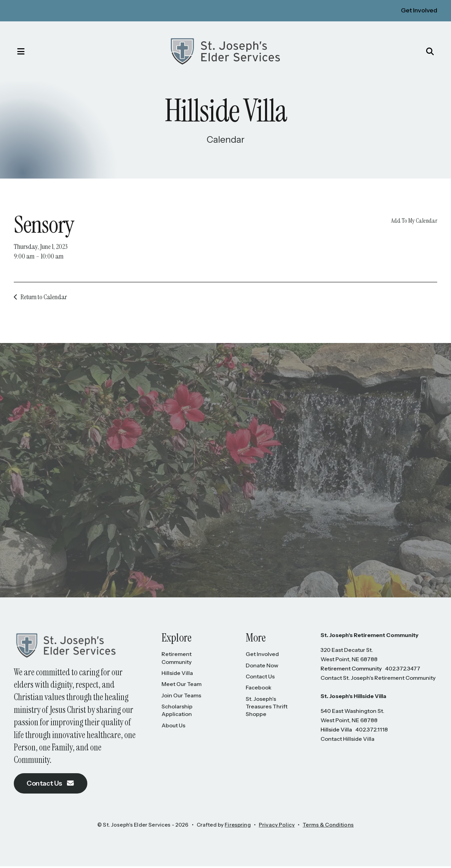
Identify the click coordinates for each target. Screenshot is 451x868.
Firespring (238, 827)
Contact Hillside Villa (347, 740)
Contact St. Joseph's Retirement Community (378, 679)
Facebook (259, 689)
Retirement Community (177, 659)
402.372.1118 (372, 731)
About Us (173, 727)
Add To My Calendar (414, 222)
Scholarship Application (177, 712)
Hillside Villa (177, 675)
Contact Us (51, 785)
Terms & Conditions (328, 827)
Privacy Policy (277, 827)
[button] (16, 52)
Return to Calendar (44, 299)
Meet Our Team (182, 686)
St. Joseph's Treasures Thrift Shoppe (267, 708)
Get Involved (419, 10)
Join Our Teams (181, 697)
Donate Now (262, 667)
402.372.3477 (403, 670)
